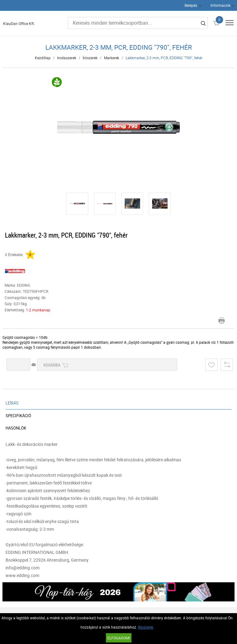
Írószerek (90, 58)
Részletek (146, 627)
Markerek (112, 58)
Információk (220, 5)
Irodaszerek (67, 58)
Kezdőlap (43, 58)
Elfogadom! (119, 638)
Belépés (191, 5)
